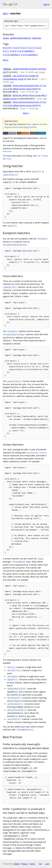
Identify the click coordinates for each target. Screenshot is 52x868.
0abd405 (7, 102)
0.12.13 (31, 48)
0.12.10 (13, 51)
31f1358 (7, 86)
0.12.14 (24, 48)
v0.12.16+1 (8, 48)
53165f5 (7, 76)
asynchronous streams (36, 453)
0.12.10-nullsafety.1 (29, 55)
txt (40, 864)
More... (6, 60)
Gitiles (17, 864)
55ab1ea (7, 69)
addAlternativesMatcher (21, 38)
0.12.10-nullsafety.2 (11, 55)
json (47, 864)
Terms (32, 864)
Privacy (24, 864)
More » (26, 113)
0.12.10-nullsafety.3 (26, 51)
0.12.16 (17, 48)
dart (5, 13)
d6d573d (7, 95)
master (6, 38)
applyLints (37, 38)
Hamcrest (7, 151)
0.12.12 (38, 48)
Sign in (46, 4)
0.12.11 (6, 51)
